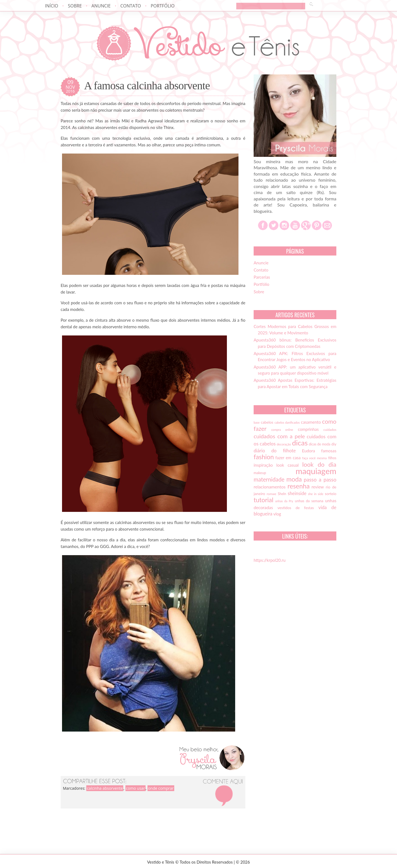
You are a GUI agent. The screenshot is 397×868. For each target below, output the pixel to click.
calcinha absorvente (105, 788)
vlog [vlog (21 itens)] (277, 514)
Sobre (75, 6)
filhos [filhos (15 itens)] (332, 458)
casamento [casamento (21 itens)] (311, 422)
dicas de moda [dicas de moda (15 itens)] (320, 444)
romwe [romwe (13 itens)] (271, 494)
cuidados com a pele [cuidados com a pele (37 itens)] (279, 436)
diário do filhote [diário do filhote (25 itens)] (275, 451)
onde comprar (161, 788)
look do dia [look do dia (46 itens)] (319, 464)
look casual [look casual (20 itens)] (287, 465)
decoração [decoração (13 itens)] (284, 444)
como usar (136, 788)
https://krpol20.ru (270, 560)
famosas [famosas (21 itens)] (329, 451)
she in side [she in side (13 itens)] (316, 494)
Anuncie (101, 6)
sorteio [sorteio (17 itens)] (331, 494)
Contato (131, 6)
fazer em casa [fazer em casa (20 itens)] (288, 458)
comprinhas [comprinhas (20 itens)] (308, 429)
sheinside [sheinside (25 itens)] (297, 493)
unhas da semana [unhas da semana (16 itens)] (309, 501)
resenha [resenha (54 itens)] (299, 486)
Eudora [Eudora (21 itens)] (308, 451)
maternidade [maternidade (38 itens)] (269, 479)
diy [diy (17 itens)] (334, 444)
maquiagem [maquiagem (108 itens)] (316, 471)
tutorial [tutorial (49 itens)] (263, 500)
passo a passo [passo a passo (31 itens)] (320, 480)
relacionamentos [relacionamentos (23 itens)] (270, 487)
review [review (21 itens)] (318, 487)
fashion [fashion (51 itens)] (264, 457)
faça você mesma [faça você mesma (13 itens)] (314, 458)
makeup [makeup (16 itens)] (260, 473)
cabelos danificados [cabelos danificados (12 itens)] (287, 422)
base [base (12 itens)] (257, 422)
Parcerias (262, 277)
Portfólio (163, 6)
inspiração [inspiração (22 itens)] (263, 465)
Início (52, 6)
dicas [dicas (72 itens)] (300, 443)
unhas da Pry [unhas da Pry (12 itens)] (284, 501)
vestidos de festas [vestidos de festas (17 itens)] (296, 508)
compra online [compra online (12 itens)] (282, 430)
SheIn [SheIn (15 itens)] (282, 494)
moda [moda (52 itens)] (294, 479)
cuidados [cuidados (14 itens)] (330, 430)
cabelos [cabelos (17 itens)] (267, 422)
